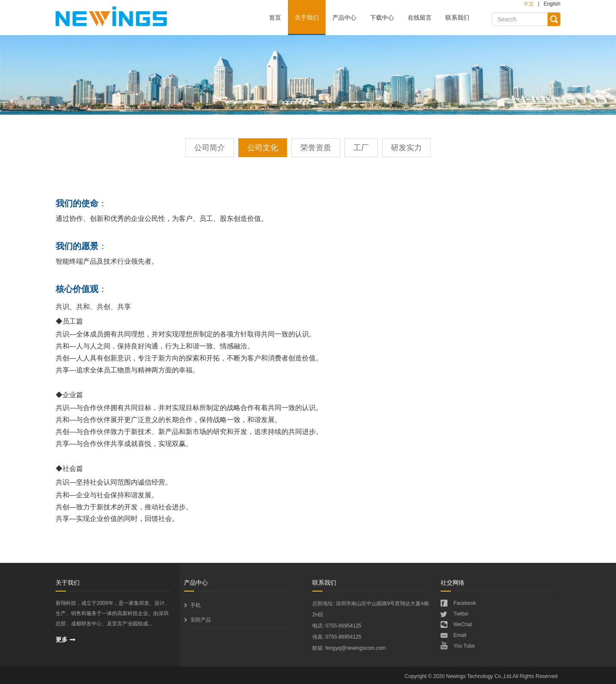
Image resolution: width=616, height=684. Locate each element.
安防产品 (201, 620)
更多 (62, 639)
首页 (275, 18)
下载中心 (382, 18)
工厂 (361, 148)
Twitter (461, 614)
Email (460, 635)
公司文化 (263, 148)
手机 (195, 605)
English (552, 4)
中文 (529, 4)
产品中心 (344, 18)
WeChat (463, 625)
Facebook (465, 603)
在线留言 (420, 18)
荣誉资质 (316, 148)
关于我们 (307, 18)
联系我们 (457, 18)
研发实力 (406, 148)
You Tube (464, 646)
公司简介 (210, 148)
